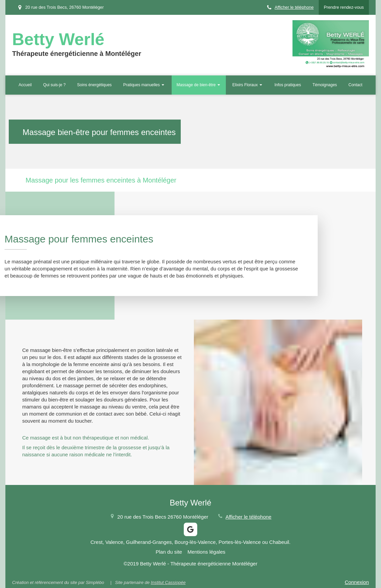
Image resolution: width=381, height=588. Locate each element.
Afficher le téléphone (294, 7)
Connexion (357, 582)
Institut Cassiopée (168, 582)
